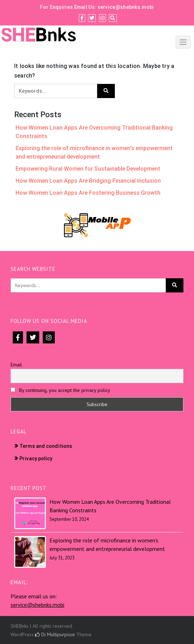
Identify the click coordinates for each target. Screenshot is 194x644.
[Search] (113, 18)
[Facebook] (82, 18)
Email (16, 365)
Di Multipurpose (55, 634)
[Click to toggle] (183, 42)
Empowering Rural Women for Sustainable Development (88, 169)
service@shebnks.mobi (126, 7)
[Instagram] (102, 18)
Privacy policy (36, 458)
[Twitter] (92, 18)
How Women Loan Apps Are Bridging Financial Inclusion (88, 181)
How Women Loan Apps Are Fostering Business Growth (88, 193)
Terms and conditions (46, 446)
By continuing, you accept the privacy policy (60, 390)
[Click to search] (106, 91)
